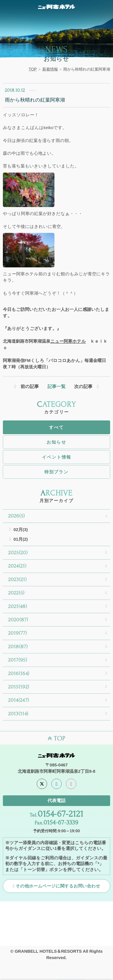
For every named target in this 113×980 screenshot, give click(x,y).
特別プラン (56, 472)
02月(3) (21, 529)
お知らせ (56, 442)
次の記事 (83, 386)
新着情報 (50, 69)
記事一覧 (56, 386)
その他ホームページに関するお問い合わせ (58, 886)
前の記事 (30, 386)
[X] (42, 784)
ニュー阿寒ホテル (68, 341)
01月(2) (21, 539)
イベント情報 (56, 457)
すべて (56, 427)
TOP (33, 69)
